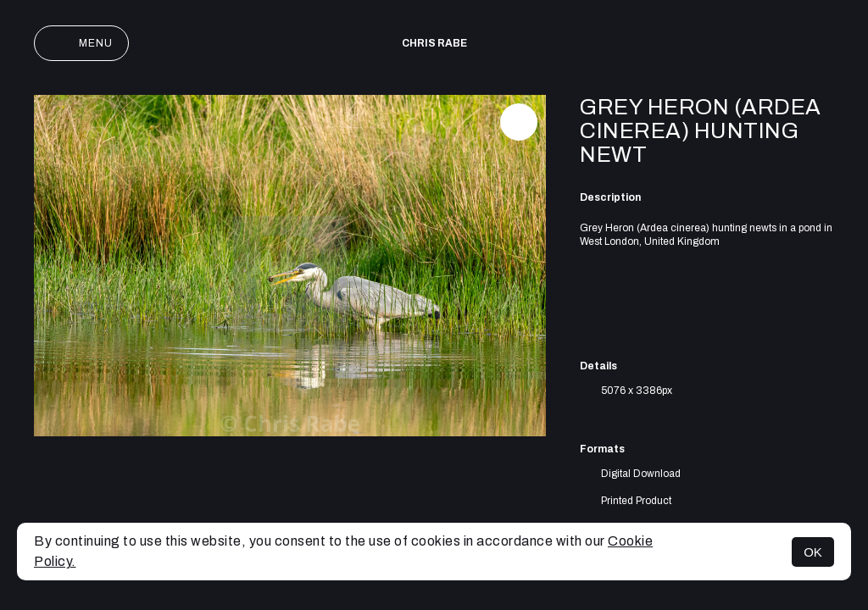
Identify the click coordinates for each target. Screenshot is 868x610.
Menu (81, 43)
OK (813, 552)
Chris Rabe (434, 43)
